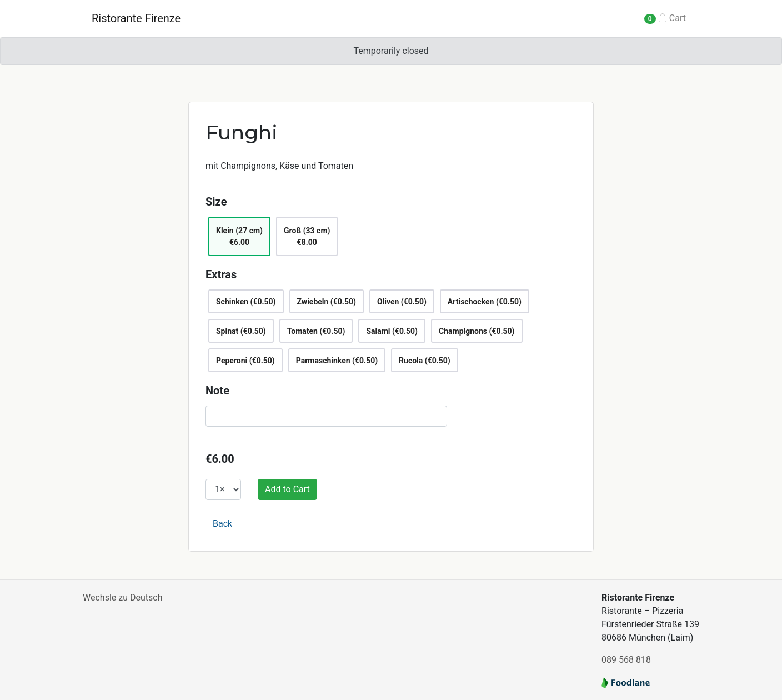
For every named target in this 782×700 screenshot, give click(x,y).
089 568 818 (626, 660)
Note (217, 391)
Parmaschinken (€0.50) (337, 361)
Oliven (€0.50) (402, 302)
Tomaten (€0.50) (316, 331)
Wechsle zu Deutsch (122, 597)
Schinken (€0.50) (246, 302)
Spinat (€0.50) (241, 331)
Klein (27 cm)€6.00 (239, 236)
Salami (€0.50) (392, 331)
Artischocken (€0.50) (485, 302)
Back (222, 524)
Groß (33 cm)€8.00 (307, 236)
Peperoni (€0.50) (245, 361)
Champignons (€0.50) (477, 331)
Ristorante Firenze (136, 18)
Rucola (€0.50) (425, 361)
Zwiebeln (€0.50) (327, 302)
